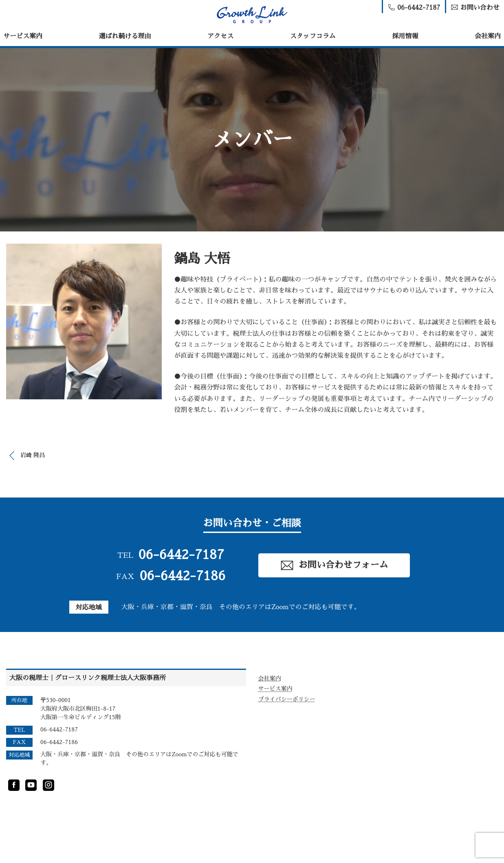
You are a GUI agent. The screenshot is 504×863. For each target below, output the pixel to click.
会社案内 (488, 36)
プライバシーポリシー (287, 699)
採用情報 (405, 36)
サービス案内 (23, 36)
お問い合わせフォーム (334, 565)
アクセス (220, 36)
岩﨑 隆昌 (33, 455)
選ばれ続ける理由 (125, 36)
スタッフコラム (313, 36)
